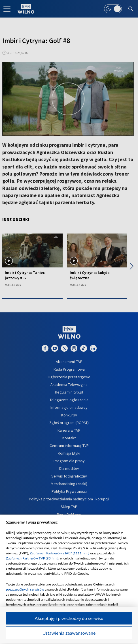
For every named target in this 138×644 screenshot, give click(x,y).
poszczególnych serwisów (25, 589)
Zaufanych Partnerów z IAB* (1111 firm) (60, 553)
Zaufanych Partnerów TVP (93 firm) (32, 558)
